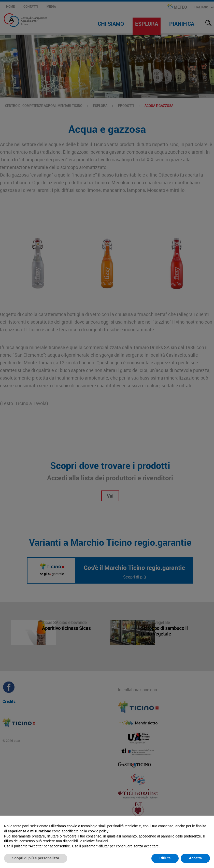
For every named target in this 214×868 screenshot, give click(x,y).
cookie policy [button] (98, 831)
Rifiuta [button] (165, 858)
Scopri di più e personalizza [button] (36, 858)
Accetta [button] (195, 858)
